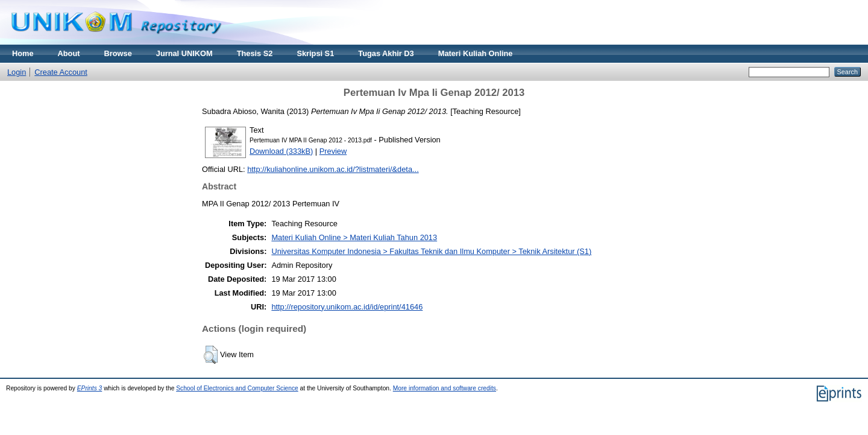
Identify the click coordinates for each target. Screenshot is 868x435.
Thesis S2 (255, 53)
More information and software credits (445, 388)
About (69, 53)
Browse (118, 53)
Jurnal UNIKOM (184, 53)
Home (23, 53)
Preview (333, 151)
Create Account (61, 72)
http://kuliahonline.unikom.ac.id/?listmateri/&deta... (333, 169)
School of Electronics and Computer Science (237, 388)
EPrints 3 (90, 388)
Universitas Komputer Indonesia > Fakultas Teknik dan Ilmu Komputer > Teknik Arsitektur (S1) (431, 251)
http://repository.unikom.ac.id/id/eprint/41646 (347, 307)
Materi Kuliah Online (476, 53)
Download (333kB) (281, 151)
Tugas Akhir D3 (386, 53)
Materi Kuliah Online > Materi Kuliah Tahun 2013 (354, 237)
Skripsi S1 (315, 53)
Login (17, 72)
